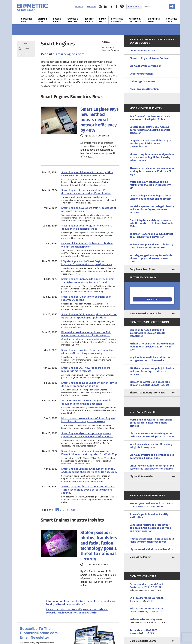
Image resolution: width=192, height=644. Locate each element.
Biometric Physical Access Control (149, 58)
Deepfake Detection (141, 74)
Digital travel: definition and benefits (151, 549)
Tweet (26, 49)
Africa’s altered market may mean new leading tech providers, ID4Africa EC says (152, 171)
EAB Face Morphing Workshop (152, 600)
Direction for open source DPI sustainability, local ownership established (147, 333)
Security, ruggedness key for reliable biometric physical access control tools (151, 258)
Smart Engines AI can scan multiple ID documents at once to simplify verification (86, 192)
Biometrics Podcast (171, 20)
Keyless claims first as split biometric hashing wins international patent (87, 245)
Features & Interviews (73, 20)
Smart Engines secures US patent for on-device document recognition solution (89, 384)
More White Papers (140, 557)
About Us (79, 7)
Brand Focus (102, 20)
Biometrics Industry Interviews (147, 393)
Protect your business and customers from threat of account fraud (151, 505)
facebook (117, 6)
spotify (122, 6)
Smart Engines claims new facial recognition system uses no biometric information (87, 174)
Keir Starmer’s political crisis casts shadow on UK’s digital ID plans (150, 118)
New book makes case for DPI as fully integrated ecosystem (151, 446)
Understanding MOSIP (142, 51)
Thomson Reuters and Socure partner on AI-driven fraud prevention (151, 235)
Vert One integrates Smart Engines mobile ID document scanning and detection (88, 402)
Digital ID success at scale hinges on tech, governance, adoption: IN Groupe (152, 435)
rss (100, 6)
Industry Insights (89, 20)
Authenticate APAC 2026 (152, 632)
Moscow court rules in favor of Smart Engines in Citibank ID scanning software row (88, 420)
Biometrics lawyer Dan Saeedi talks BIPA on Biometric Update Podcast (150, 383)
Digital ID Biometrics (142, 476)
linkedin (106, 6)
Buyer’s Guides (57, 20)
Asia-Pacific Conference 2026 (152, 610)
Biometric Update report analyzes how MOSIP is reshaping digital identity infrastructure (152, 157)
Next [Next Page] (72, 510)
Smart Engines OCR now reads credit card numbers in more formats (86, 369)
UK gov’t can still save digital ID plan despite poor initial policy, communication (151, 144)
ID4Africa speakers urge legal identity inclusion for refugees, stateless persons (152, 209)
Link (25, 54)
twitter (111, 6)
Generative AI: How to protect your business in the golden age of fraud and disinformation (150, 528)
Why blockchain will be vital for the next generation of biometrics (150, 359)
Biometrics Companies (117, 20)
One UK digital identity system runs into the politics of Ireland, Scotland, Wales (151, 223)
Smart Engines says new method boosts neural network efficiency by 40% (100, 120)
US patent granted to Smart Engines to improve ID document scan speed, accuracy (87, 263)
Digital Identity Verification (145, 66)
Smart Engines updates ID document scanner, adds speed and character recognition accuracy (89, 470)
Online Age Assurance (142, 81)
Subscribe (91, 7)
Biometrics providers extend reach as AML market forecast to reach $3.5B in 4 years (86, 334)
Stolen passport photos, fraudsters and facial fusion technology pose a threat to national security (88, 490)
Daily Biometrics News (142, 269)
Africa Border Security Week (152, 621)
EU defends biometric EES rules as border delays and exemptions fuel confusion (150, 130)
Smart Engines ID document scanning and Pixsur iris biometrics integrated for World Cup (89, 453)
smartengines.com (70, 54)
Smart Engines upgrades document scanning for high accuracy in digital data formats (87, 280)
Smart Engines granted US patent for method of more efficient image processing (88, 352)
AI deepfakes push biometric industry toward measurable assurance (151, 246)
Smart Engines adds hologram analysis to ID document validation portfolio (87, 227)
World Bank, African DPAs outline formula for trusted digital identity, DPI (150, 185)
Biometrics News (26, 20)
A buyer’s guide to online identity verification (149, 516)
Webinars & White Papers (136, 20)
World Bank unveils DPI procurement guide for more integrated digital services (151, 423)
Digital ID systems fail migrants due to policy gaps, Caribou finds (152, 456)
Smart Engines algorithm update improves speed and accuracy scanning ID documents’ (87, 435)
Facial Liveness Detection (144, 89)
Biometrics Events (154, 20)
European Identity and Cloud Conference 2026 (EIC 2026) (152, 587)
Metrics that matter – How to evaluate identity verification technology (152, 540)
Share (26, 43)
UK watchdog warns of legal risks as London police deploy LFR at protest (151, 197)
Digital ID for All (43, 20)
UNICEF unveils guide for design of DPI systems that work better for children (152, 467)
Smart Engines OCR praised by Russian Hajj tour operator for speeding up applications (89, 316)
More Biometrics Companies (146, 314)
